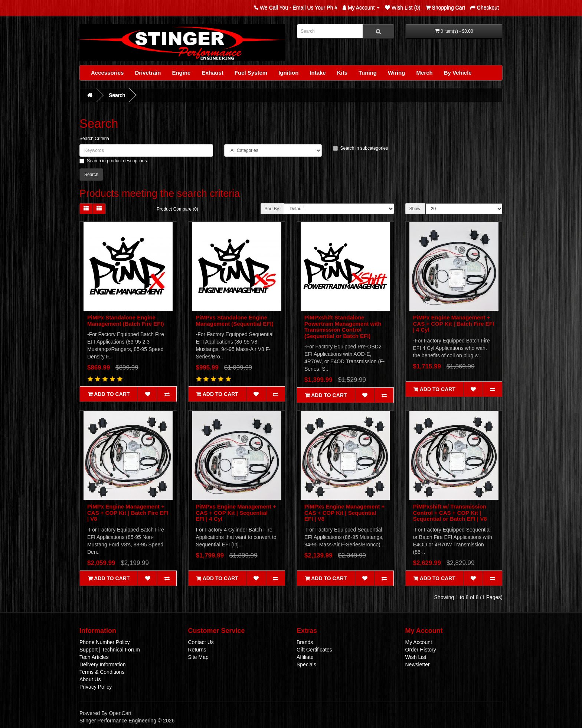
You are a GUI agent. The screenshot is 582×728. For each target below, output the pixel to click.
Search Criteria (94, 139)
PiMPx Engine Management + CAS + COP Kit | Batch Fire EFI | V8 (128, 513)
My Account (419, 642)
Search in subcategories (361, 148)
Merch (424, 73)
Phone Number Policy (104, 642)
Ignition (288, 73)
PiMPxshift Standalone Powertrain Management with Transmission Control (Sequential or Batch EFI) (343, 327)
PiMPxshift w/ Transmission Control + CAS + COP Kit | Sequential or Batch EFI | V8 (450, 513)
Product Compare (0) (177, 209)
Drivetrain (148, 73)
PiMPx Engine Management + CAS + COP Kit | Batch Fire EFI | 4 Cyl (454, 324)
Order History (421, 650)
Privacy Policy (96, 687)
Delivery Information (103, 664)
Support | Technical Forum (110, 650)
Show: (416, 209)
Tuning (368, 73)
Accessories (107, 73)
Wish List (416, 657)
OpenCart (120, 713)
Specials (306, 664)
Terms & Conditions (102, 672)
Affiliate (305, 657)
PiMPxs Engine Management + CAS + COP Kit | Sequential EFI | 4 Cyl (236, 513)
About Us (90, 679)
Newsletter (418, 664)
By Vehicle (458, 73)
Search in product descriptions (113, 161)
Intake (318, 73)
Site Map (198, 657)
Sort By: (273, 209)
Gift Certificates (314, 650)
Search (117, 95)
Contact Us (201, 642)
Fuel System (251, 73)
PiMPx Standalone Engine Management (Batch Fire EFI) (126, 321)
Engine (181, 73)
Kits (342, 73)
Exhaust (212, 73)
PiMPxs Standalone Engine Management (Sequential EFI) (235, 321)
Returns (197, 650)
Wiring (397, 73)
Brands (305, 642)
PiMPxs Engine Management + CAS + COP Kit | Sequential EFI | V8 (344, 513)
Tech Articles (94, 657)
